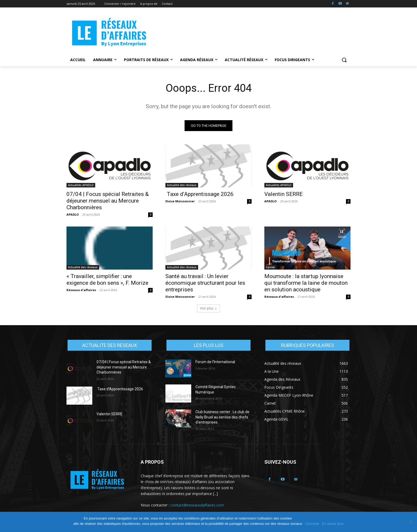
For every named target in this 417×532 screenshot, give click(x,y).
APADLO (73, 214)
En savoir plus (333, 524)
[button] (344, 60)
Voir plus (208, 308)
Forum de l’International (215, 362)
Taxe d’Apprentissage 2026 (199, 194)
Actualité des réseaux (182, 185)
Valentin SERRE (283, 194)
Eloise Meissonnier (180, 201)
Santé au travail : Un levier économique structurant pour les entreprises (205, 283)
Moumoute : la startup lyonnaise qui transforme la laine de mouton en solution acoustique (306, 283)
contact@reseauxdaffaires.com (197, 505)
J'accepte (312, 524)
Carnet (270, 267)
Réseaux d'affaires (81, 290)
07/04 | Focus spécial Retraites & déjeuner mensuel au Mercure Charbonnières (108, 201)
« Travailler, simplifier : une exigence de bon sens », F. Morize (107, 280)
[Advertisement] (248, 32)
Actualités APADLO (81, 185)
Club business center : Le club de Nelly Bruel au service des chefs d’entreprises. (222, 417)
